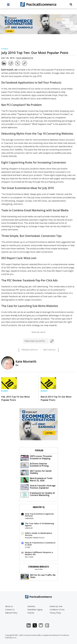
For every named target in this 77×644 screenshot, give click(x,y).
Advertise (31, 606)
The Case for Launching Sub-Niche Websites (30, 306)
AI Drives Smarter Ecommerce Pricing (35, 465)
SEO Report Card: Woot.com (19, 258)
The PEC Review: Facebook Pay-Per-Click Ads (29, 280)
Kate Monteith (25, 58)
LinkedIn (30, 625)
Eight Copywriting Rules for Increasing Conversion (34, 162)
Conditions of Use (57, 610)
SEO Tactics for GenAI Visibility (36, 472)
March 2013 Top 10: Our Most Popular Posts (56, 398)
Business (5, 49)
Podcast (31, 613)
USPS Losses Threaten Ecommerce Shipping (36, 458)
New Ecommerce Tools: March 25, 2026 (37, 480)
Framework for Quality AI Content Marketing (38, 494)
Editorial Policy (11, 613)
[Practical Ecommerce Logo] (38, 4)
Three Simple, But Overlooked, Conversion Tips (31, 236)
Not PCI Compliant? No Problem (21, 105)
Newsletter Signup (35, 610)
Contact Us (10, 610)
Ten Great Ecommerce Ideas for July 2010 (28, 188)
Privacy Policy (55, 613)
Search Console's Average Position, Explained (38, 487)
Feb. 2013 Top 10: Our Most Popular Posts (16, 398)
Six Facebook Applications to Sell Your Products (31, 83)
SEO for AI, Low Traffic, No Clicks (38, 576)
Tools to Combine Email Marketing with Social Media (35, 210)
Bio (17, 365)
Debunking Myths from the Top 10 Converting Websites (37, 134)
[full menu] (8, 5)
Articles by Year (56, 606)
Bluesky (42, 625)
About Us (9, 606)
